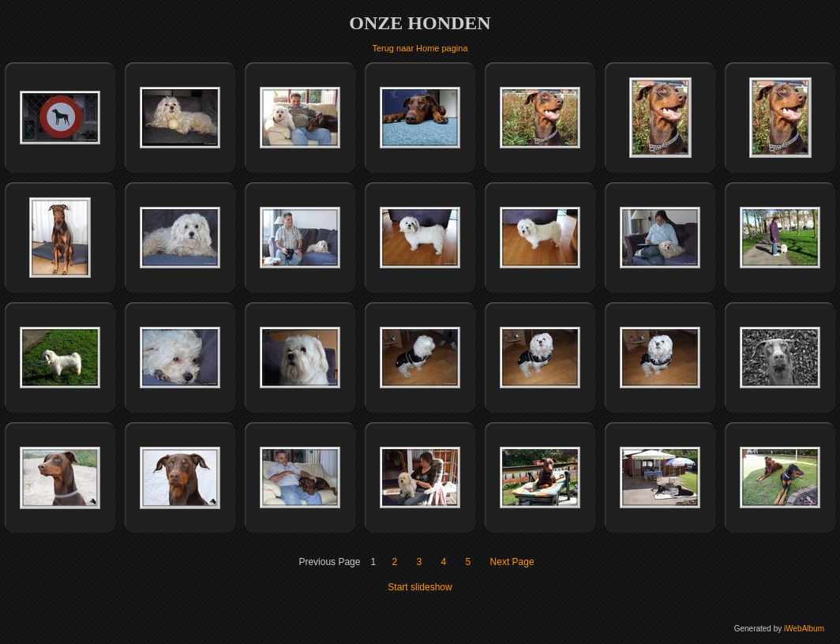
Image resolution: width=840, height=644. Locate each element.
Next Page (512, 562)
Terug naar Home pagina (420, 48)
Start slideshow (420, 587)
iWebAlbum (804, 629)
